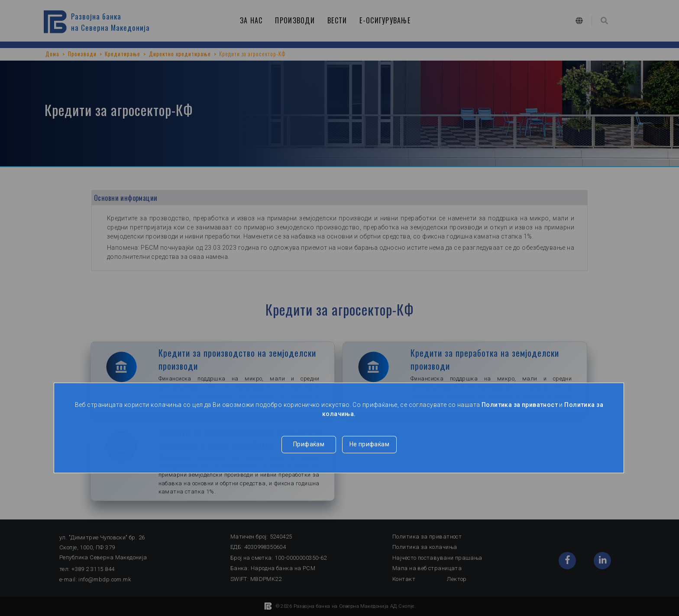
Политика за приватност (520, 405)
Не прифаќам (370, 444)
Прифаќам (309, 444)
